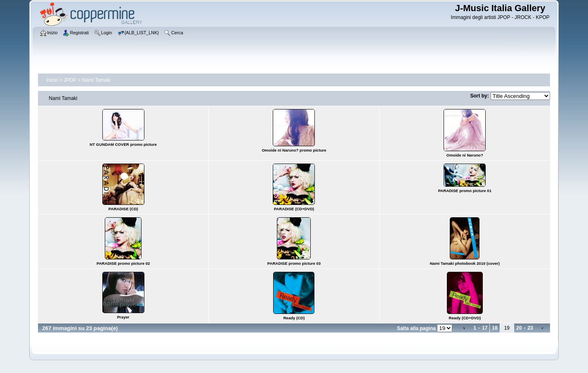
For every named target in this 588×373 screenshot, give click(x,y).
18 (495, 328)
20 (519, 328)
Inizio (52, 80)
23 (530, 328)
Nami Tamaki (96, 80)
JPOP (70, 80)
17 (485, 328)
